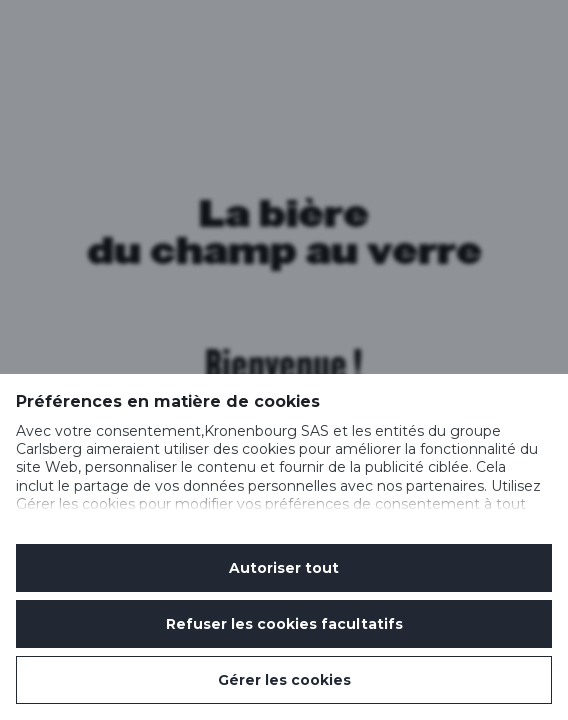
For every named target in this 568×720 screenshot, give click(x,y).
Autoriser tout (284, 568)
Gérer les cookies (284, 680)
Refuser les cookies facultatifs (284, 624)
